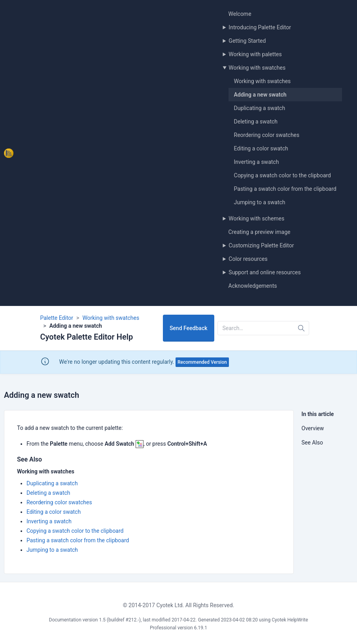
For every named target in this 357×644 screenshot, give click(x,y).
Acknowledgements (253, 286)
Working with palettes (255, 54)
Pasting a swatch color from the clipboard (285, 189)
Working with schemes (256, 218)
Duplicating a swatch (260, 108)
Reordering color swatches (267, 135)
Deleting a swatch (256, 122)
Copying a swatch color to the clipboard (283, 175)
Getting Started (247, 41)
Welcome (240, 14)
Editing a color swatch (261, 148)
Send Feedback (189, 328)
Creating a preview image (260, 232)
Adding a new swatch (260, 95)
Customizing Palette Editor (261, 245)
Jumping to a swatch (260, 202)
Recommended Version (202, 362)
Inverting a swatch (257, 162)
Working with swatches (257, 68)
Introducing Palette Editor (260, 27)
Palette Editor (57, 318)
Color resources (248, 259)
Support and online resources (264, 272)
